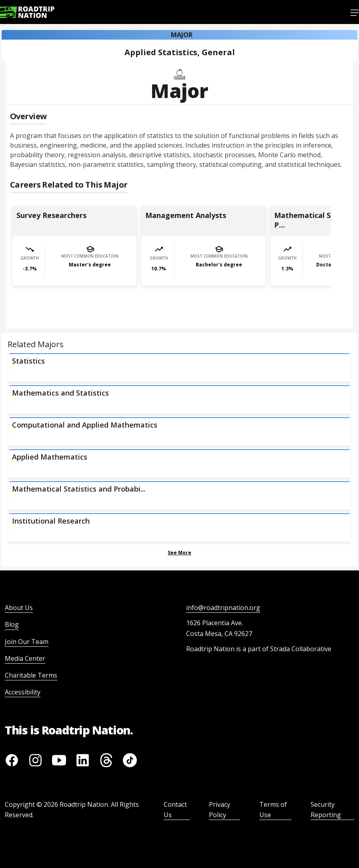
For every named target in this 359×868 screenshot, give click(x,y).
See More (179, 553)
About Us (19, 608)
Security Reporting (326, 810)
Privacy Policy (220, 810)
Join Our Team (27, 642)
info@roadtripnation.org (223, 608)
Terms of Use (273, 810)
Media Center (25, 658)
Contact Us (175, 810)
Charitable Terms (31, 675)
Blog (12, 624)
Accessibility (23, 692)
